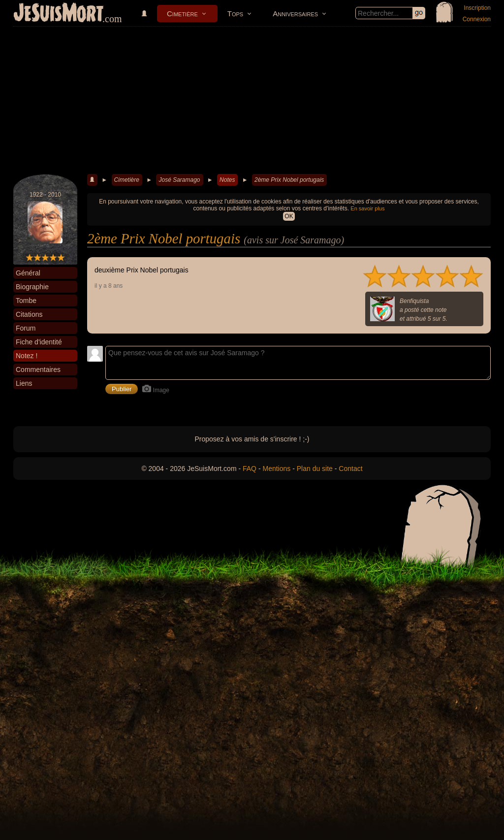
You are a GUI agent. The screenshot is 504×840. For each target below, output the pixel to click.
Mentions (276, 469)
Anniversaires (295, 14)
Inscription (477, 8)
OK (289, 216)
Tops (235, 14)
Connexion (477, 19)
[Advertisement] (252, 101)
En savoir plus (367, 208)
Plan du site (315, 469)
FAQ (250, 469)
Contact (350, 469)
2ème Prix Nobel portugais (289, 180)
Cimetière (182, 14)
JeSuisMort (59, 14)
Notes (227, 180)
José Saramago (179, 180)
